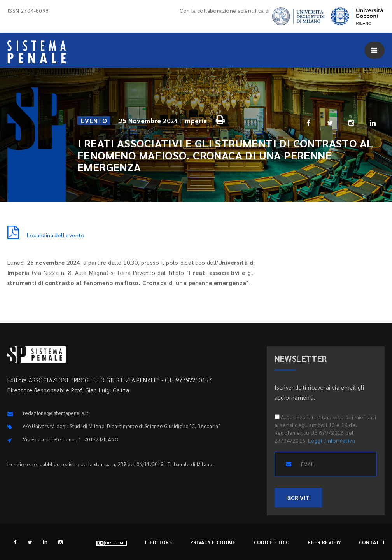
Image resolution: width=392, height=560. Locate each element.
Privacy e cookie (213, 542)
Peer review (324, 542)
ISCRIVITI (298, 498)
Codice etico (272, 542)
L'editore (159, 542)
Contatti (372, 542)
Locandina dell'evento (46, 235)
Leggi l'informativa (332, 440)
